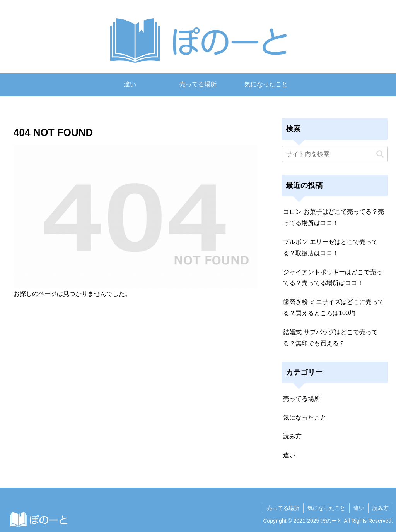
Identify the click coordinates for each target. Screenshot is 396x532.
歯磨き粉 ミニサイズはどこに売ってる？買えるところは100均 (333, 307)
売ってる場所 (283, 508)
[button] (380, 154)
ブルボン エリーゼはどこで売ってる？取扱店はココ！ (330, 247)
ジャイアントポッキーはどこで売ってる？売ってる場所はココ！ (333, 278)
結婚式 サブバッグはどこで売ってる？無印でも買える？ (330, 338)
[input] (335, 154)
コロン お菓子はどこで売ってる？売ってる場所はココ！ (333, 217)
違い (359, 508)
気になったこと (326, 508)
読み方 (381, 508)
